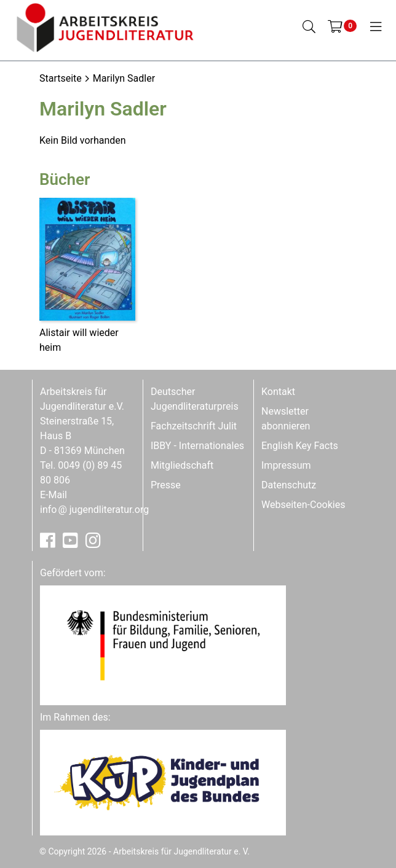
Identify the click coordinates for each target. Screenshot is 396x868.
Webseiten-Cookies (303, 505)
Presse (166, 485)
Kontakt (278, 392)
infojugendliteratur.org (94, 510)
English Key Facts (300, 446)
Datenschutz (289, 485)
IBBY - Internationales (197, 446)
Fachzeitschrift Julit (194, 426)
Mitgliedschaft (182, 465)
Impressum (286, 465)
